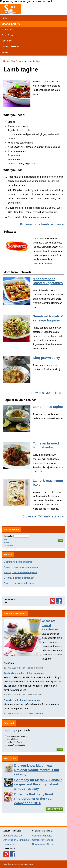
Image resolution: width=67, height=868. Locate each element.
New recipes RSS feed (44, 844)
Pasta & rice (8, 35)
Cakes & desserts (10, 46)
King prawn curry (46, 358)
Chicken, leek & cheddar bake (19, 583)
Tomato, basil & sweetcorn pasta (20, 572)
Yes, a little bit (12, 739)
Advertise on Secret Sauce (17, 840)
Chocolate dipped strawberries (50, 625)
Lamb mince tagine (48, 407)
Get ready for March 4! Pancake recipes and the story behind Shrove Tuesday (38, 784)
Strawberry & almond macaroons (22, 700)
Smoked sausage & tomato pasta (21, 567)
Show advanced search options (8, 543)
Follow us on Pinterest (53, 601)
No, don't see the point (16, 745)
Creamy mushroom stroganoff (19, 578)
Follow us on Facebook (59, 601)
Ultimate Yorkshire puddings (18, 562)
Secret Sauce (17, 864)
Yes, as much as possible (17, 736)
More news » (54, 809)
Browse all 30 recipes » (47, 393)
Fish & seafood (9, 29)
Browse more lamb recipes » (42, 224)
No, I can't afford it (14, 742)
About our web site (13, 836)
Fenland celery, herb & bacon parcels (24, 673)
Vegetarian (7, 41)
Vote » (60, 749)
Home (5, 18)
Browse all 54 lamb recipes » (43, 516)
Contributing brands (42, 836)
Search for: (8, 536)
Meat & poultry (11, 24)
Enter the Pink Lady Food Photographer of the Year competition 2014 (34, 799)
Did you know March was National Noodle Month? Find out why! (37, 770)
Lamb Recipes (33, 61)
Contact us (9, 844)
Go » (60, 540)
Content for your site (43, 840)
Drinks (5, 52)
